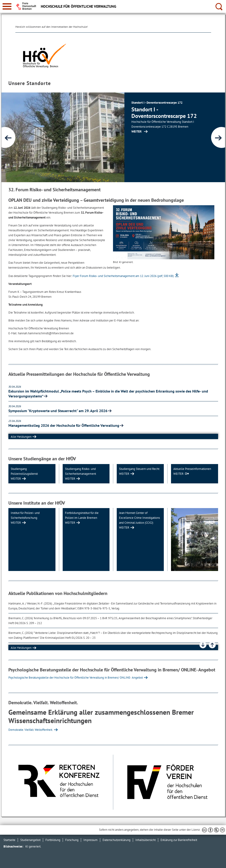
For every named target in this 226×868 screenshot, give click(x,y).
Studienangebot (30, 840)
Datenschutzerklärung (116, 840)
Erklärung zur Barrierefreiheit (179, 840)
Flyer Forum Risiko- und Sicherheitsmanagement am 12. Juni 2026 (123, 276)
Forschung (72, 840)
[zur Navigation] (7, 6)
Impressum (91, 840)
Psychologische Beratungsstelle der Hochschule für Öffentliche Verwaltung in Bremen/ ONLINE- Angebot (76, 678)
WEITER (16, 479)
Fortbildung (53, 840)
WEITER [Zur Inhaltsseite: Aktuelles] (137, 132)
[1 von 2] (113, 137)
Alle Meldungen (21, 437)
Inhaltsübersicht (146, 840)
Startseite (9, 840)
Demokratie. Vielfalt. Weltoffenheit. (31, 730)
